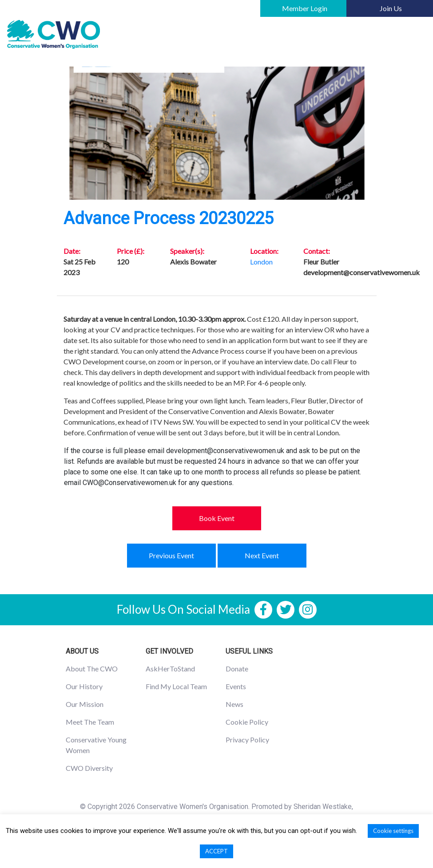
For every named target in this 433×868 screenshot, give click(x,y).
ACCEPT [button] (216, 851)
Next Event (262, 555)
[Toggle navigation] (413, 35)
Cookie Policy (247, 722)
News (234, 704)
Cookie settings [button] (393, 831)
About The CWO (92, 669)
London (261, 262)
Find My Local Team (176, 686)
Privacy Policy (247, 740)
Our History (84, 686)
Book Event (217, 518)
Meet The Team (90, 722)
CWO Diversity (89, 768)
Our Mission (85, 704)
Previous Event (171, 555)
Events (236, 686)
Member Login (305, 8)
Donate (237, 669)
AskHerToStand (170, 669)
